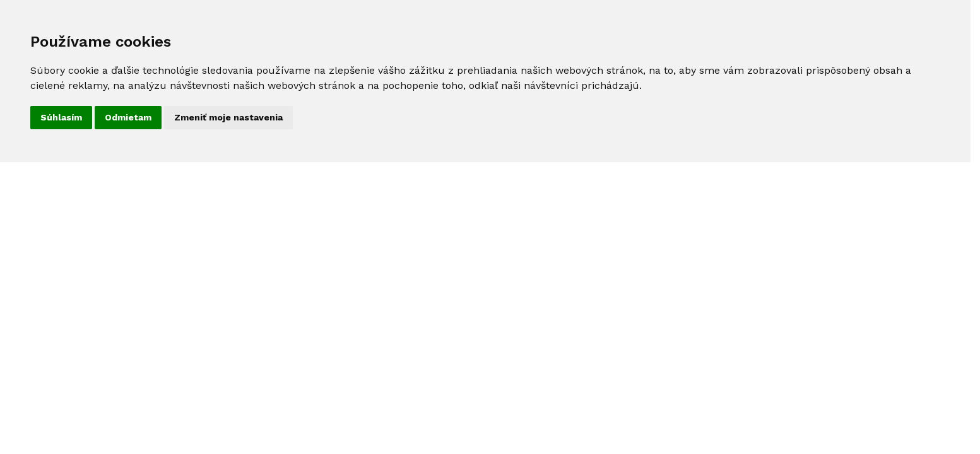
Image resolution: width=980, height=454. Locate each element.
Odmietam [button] (128, 117)
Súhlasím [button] (61, 117)
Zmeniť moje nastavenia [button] (228, 117)
